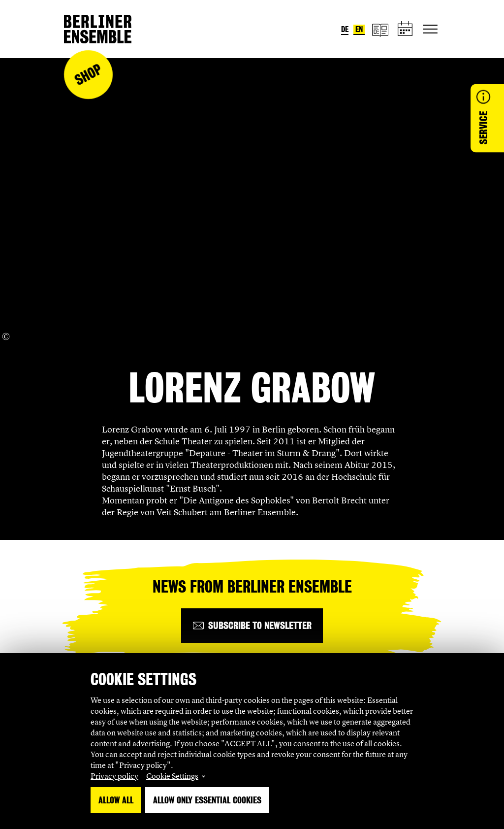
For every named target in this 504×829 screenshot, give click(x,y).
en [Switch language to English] (359, 29)
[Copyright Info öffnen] (6, 336)
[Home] (98, 29)
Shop (88, 75)
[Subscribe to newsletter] (252, 626)
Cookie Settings (172, 776)
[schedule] (406, 29)
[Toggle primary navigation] (430, 29)
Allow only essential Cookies (207, 800)
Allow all (116, 800)
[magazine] (380, 29)
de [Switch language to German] (345, 29)
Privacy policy (114, 776)
